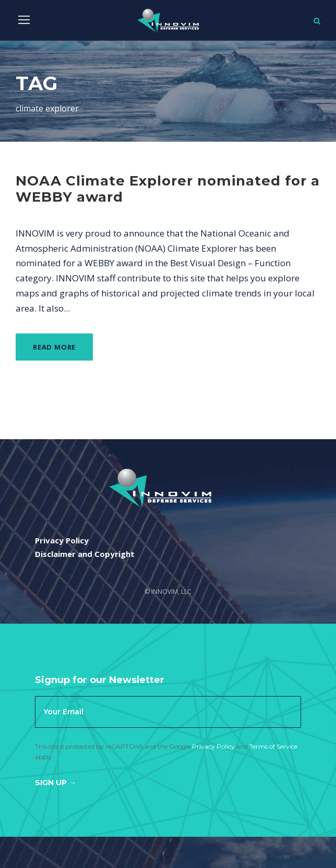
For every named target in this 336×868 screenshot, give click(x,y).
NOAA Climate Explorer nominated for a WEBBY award (168, 189)
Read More (54, 347)
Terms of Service (273, 746)
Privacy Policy (213, 746)
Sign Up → (56, 783)
